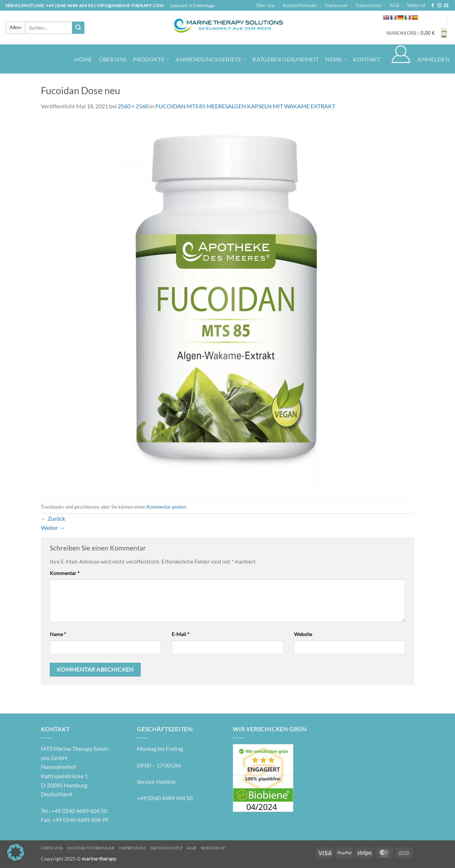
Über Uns (265, 5)
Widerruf (416, 5)
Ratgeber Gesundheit (286, 59)
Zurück (53, 518)
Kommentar (65, 573)
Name (58, 634)
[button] (418, 33)
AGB (394, 5)
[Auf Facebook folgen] (433, 6)
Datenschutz (368, 5)
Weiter (53, 528)
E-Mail (181, 634)
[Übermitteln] (78, 28)
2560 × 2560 (133, 106)
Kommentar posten (166, 507)
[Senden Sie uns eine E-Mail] (446, 6)
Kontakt (367, 59)
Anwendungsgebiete (211, 59)
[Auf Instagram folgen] (439, 6)
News (336, 59)
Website (303, 634)
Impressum (336, 5)
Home (83, 59)
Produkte (151, 59)
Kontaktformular (300, 5)
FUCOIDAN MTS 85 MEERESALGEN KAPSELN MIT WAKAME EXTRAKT (245, 106)
